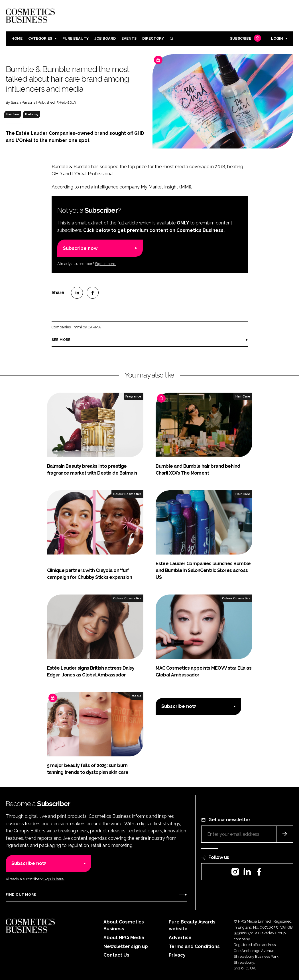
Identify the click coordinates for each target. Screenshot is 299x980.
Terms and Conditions (194, 946)
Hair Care (13, 114)
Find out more (21, 895)
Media (137, 696)
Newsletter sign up (126, 946)
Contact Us (116, 955)
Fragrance (133, 396)
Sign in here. (105, 264)
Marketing (32, 114)
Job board (105, 38)
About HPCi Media (124, 938)
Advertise (180, 938)
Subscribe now (80, 248)
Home (17, 38)
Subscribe (245, 39)
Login (277, 38)
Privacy (177, 955)
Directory (153, 38)
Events (129, 38)
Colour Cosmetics (127, 494)
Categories (40, 38)
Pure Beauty (76, 38)
